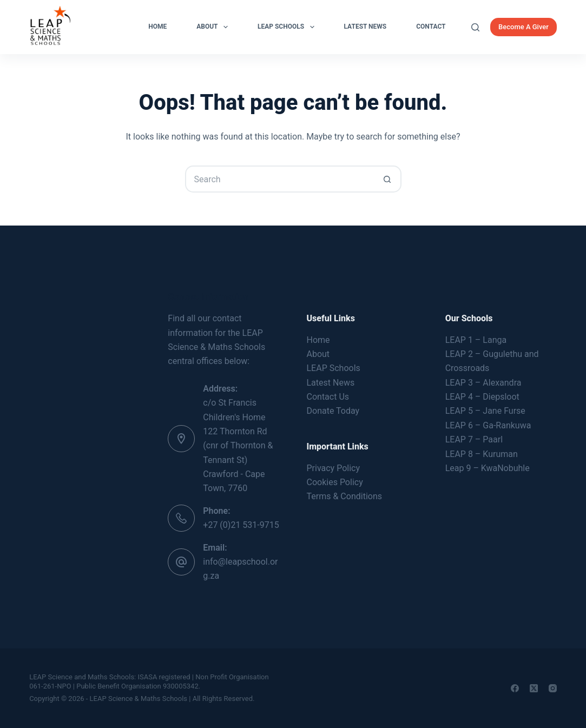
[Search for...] (280, 179)
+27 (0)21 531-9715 (241, 525)
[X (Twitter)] (534, 688)
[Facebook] (515, 688)
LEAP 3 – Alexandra (483, 383)
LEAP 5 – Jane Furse (485, 411)
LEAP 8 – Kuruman (482, 454)
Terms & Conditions (345, 496)
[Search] (475, 27)
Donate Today (333, 411)
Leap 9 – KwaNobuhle (488, 468)
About (214, 27)
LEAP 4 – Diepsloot (482, 397)
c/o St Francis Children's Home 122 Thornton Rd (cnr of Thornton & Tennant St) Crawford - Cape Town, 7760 (238, 445)
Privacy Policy (334, 468)
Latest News (366, 27)
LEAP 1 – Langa (476, 340)
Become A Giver (524, 27)
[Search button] (388, 179)
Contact (431, 27)
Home (157, 27)
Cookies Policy (335, 482)
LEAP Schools (288, 27)
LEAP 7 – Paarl (474, 439)
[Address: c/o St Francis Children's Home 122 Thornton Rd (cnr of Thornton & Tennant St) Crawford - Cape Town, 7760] (181, 439)
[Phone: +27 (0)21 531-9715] (181, 518)
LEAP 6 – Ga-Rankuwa (488, 425)
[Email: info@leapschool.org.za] (181, 562)
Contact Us (328, 397)
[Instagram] (553, 688)
